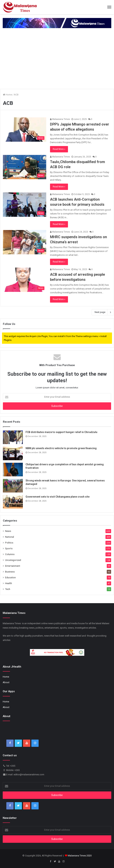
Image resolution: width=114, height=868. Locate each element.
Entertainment (13, 566)
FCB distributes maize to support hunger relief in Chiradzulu (61, 432)
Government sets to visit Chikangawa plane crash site (58, 497)
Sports (9, 548)
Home (7, 95)
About (6, 682)
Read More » (59, 149)
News (8, 531)
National (10, 537)
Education (10, 577)
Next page (103, 312)
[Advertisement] (57, 59)
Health (9, 583)
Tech (8, 589)
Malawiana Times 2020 (80, 856)
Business (10, 572)
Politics (9, 543)
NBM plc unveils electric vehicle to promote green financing (61, 448)
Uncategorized (13, 560)
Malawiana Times (60, 119)
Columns (10, 554)
